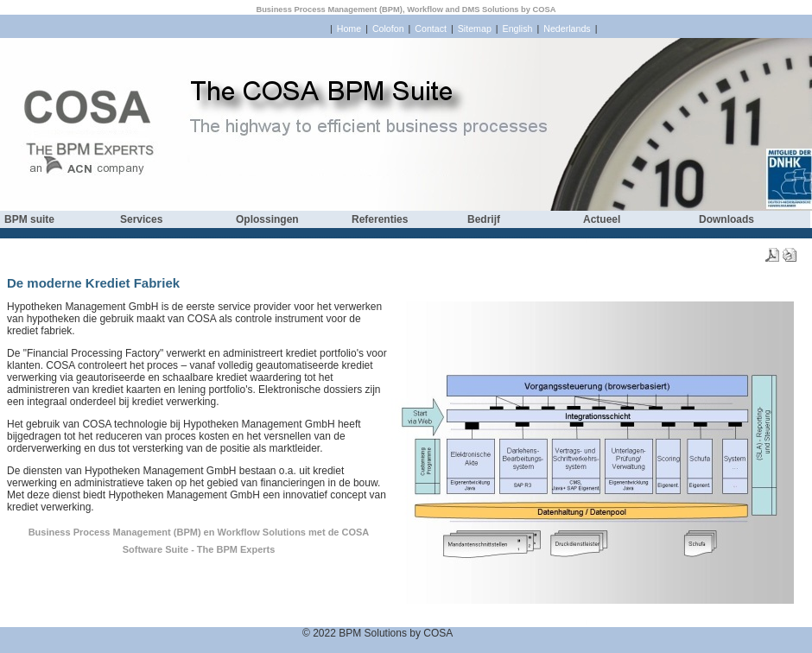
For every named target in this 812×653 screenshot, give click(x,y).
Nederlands (567, 29)
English (518, 29)
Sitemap (475, 29)
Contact (431, 29)
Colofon (388, 29)
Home (349, 29)
